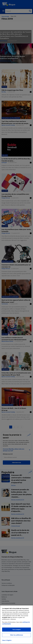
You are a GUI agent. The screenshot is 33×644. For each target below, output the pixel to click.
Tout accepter (16, 630)
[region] (16, 625)
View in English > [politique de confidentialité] (7, 640)
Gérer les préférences (17, 635)
